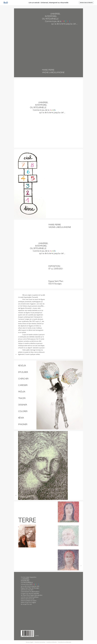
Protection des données (40, 642)
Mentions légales (30, 642)
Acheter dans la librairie (86, 3)
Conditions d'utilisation (52, 642)
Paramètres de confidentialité (65, 642)
